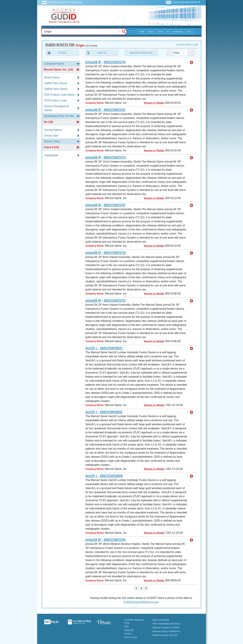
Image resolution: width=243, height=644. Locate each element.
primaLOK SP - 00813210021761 (105, 110)
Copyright (129, 630)
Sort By (102, 53)
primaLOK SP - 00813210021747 (105, 205)
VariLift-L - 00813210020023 (104, 348)
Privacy (128, 634)
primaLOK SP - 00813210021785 (106, 540)
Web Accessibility (161, 620)
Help (189, 32)
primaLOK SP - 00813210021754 (106, 158)
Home (142, 32)
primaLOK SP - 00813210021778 (105, 62)
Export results (186, 45)
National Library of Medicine (65, 3)
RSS (126, 627)
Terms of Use (131, 637)
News (160, 32)
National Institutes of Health (166, 628)
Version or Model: (154, 103)
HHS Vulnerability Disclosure (166, 624)
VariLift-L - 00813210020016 (104, 412)
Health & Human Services (165, 635)
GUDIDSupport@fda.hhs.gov (141, 602)
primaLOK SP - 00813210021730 (106, 253)
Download (178, 32)
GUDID (64, 16)
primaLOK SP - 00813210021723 (105, 301)
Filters (62, 53)
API (168, 32)
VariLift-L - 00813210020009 (104, 476)
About (151, 32)
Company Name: (95, 103)
